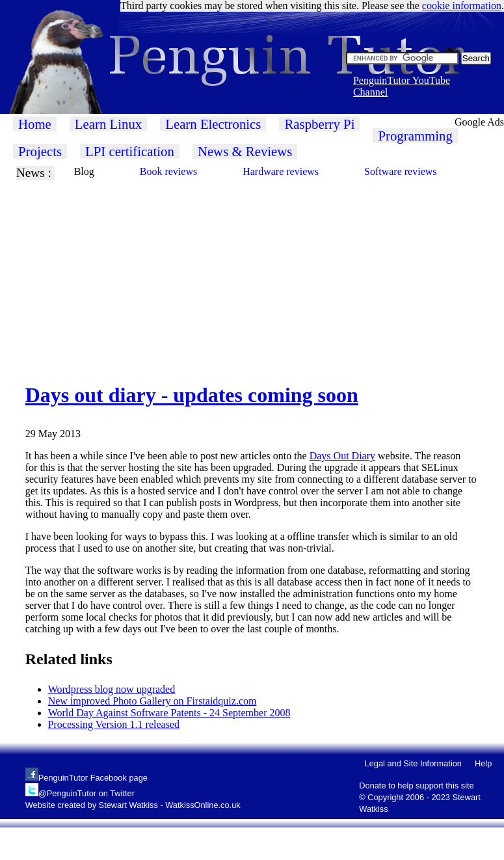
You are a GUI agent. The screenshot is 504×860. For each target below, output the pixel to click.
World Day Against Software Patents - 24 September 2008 (169, 713)
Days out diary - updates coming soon (192, 395)
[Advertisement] (231, 271)
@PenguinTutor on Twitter (86, 793)
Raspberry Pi (319, 124)
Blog (84, 171)
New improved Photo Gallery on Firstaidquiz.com (153, 701)
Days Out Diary (342, 456)
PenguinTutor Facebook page (93, 778)
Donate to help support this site (416, 786)
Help (483, 763)
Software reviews (401, 171)
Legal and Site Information (413, 763)
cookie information (462, 6)
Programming (415, 136)
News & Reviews (245, 151)
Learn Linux (108, 124)
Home (35, 124)
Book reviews (168, 171)
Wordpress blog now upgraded (112, 689)
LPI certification (130, 151)
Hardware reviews (281, 171)
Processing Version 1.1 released (114, 724)
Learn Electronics (213, 124)
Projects (40, 151)
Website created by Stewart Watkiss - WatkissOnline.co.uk (133, 805)
